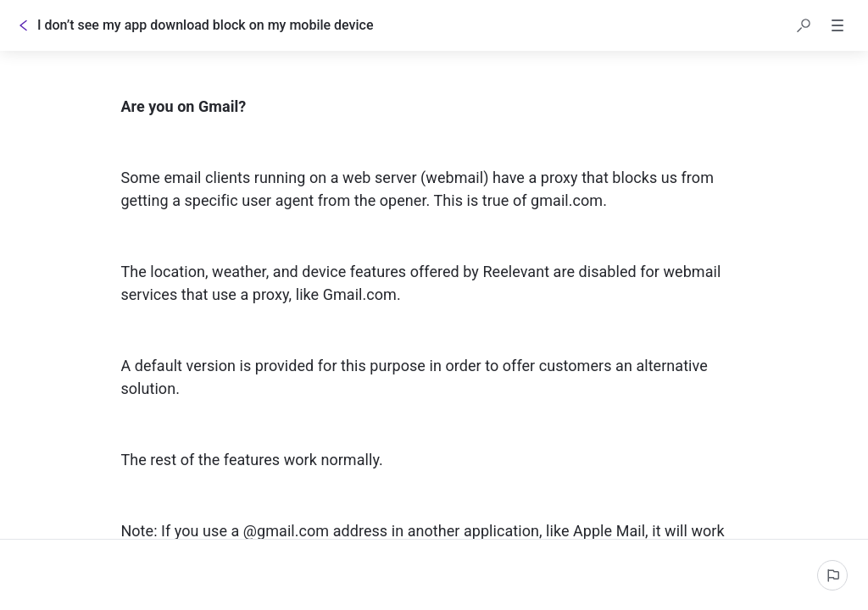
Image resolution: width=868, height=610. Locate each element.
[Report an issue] (832, 575)
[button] (804, 25)
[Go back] (24, 25)
